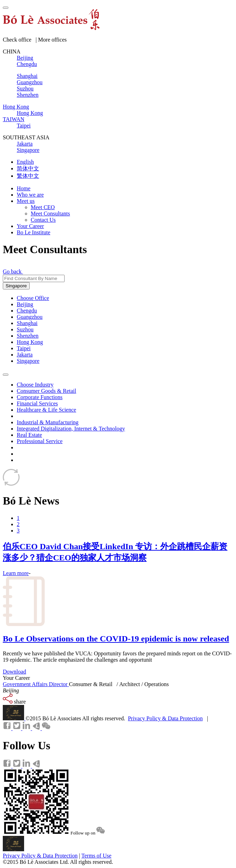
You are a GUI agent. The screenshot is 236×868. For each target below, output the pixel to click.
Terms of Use (96, 856)
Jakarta (25, 355)
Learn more (16, 573)
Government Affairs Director (36, 684)
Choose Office (33, 298)
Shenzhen (28, 336)
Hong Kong (30, 342)
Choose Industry (35, 385)
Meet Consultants (50, 214)
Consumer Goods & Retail (46, 391)
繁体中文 (28, 176)
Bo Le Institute (34, 232)
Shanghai (27, 323)
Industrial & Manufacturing (48, 422)
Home (24, 188)
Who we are (30, 195)
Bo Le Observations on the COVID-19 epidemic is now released (116, 639)
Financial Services (37, 403)
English (25, 162)
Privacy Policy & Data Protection (165, 718)
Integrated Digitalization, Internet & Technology (71, 429)
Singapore (16, 286)
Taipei (24, 348)
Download (14, 672)
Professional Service (40, 441)
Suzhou (25, 329)
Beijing (25, 304)
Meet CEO (43, 207)
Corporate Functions (40, 397)
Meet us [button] (26, 201)
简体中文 (28, 168)
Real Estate (29, 435)
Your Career (30, 226)
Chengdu (27, 311)
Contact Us (43, 220)
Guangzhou (30, 317)
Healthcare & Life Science (46, 410)
